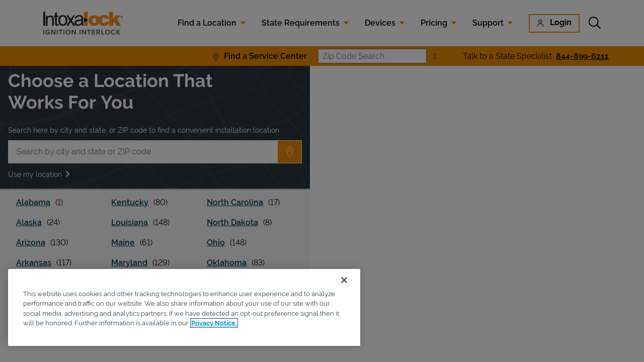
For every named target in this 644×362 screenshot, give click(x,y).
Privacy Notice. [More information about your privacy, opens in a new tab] (214, 323)
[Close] (344, 280)
